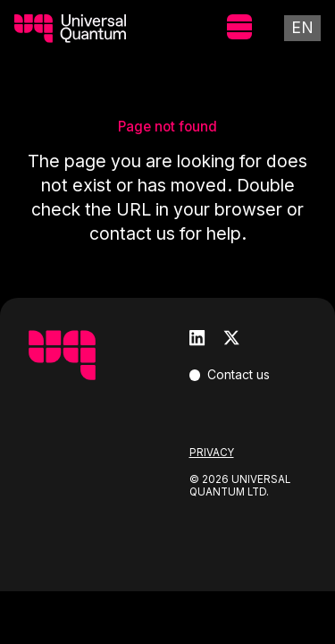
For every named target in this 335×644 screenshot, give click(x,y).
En (302, 27)
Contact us (239, 374)
